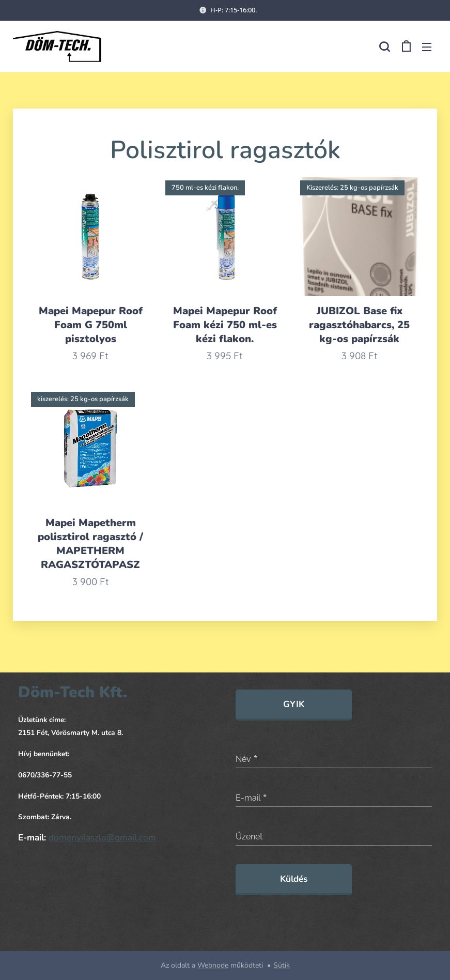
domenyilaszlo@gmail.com (102, 838)
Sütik (282, 965)
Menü (427, 47)
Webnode (213, 965)
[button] (384, 47)
